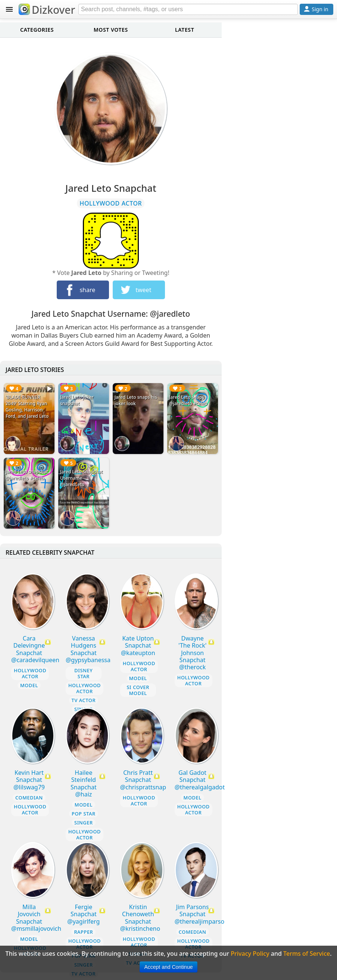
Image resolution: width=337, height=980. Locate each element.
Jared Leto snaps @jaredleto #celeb (188, 400)
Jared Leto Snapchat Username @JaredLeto (81, 478)
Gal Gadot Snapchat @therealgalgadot (200, 780)
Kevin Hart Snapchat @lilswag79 (29, 780)
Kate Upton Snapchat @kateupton (138, 645)
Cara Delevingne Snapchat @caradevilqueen (35, 649)
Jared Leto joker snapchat (77, 400)
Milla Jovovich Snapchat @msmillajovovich (36, 918)
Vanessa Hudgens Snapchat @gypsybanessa (88, 649)
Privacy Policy (250, 954)
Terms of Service (307, 954)
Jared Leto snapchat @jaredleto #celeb (27, 475)
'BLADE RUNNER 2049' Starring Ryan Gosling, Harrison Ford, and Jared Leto (27, 407)
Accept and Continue (169, 967)
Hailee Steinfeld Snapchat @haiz (84, 783)
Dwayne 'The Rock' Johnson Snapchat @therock (192, 653)
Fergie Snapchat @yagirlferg (83, 914)
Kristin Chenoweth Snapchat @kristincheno (140, 918)
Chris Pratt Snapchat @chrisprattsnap (143, 780)
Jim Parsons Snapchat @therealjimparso (199, 914)
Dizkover (47, 10)
